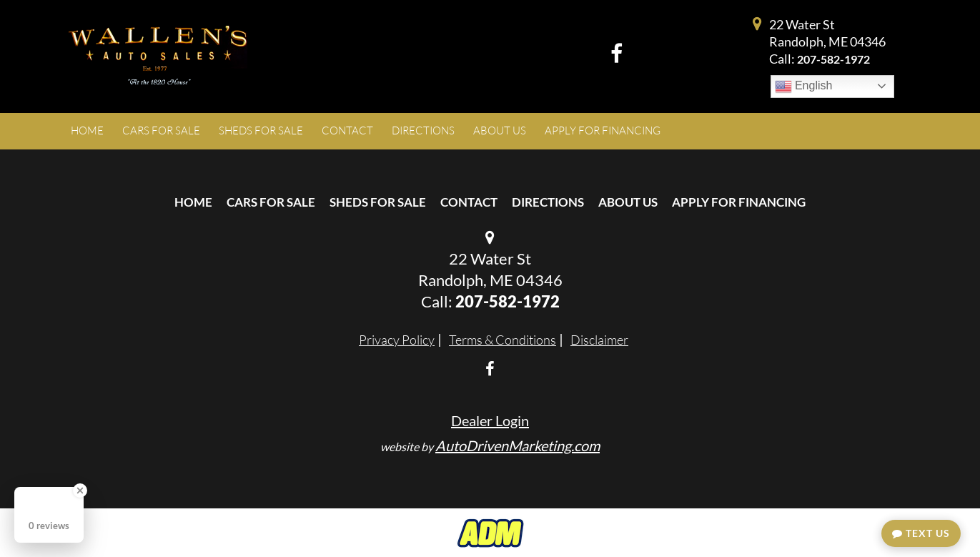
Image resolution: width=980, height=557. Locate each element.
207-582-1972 (833, 59)
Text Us (921, 533)
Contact (469, 202)
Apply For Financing (739, 202)
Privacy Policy (397, 340)
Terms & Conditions (503, 340)
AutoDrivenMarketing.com (518, 445)
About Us (628, 202)
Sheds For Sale (378, 202)
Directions (548, 202)
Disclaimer (599, 340)
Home (193, 202)
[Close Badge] (80, 491)
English (804, 87)
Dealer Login (490, 420)
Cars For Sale (271, 202)
